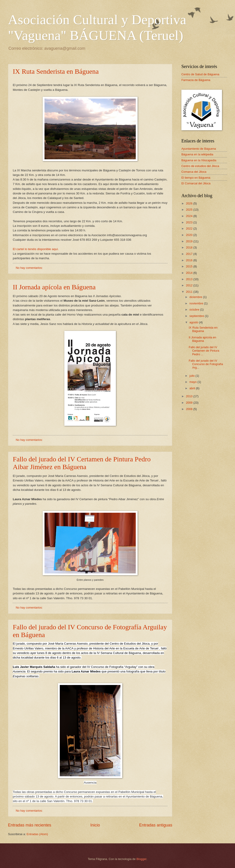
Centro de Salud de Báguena (200, 74)
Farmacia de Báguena (196, 80)
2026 (190, 203)
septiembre (197, 316)
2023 (190, 222)
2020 (190, 235)
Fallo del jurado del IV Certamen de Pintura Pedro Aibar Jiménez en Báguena (82, 463)
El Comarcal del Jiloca (196, 183)
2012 (190, 285)
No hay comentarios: (30, 268)
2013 (190, 279)
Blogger (141, 859)
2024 (190, 216)
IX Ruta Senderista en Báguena (56, 71)
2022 (190, 229)
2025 (190, 210)
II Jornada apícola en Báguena (54, 287)
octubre (195, 310)
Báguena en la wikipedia (197, 154)
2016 (190, 260)
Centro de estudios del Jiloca (200, 166)
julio (192, 376)
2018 (190, 247)
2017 (190, 254)
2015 (190, 266)
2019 (190, 241)
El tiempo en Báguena (196, 178)
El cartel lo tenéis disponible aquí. (36, 249)
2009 (190, 403)
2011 (190, 292)
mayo (193, 382)
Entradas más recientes (30, 825)
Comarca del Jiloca (194, 172)
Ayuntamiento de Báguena (199, 149)
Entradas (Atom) (37, 834)
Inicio (95, 825)
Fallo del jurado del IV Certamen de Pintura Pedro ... (204, 351)
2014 (190, 273)
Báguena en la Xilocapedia (199, 160)
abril (193, 388)
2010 (190, 396)
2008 (190, 409)
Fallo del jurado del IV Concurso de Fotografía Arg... (206, 364)
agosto (194, 322)
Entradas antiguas (156, 825)
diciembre (196, 297)
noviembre (197, 303)
